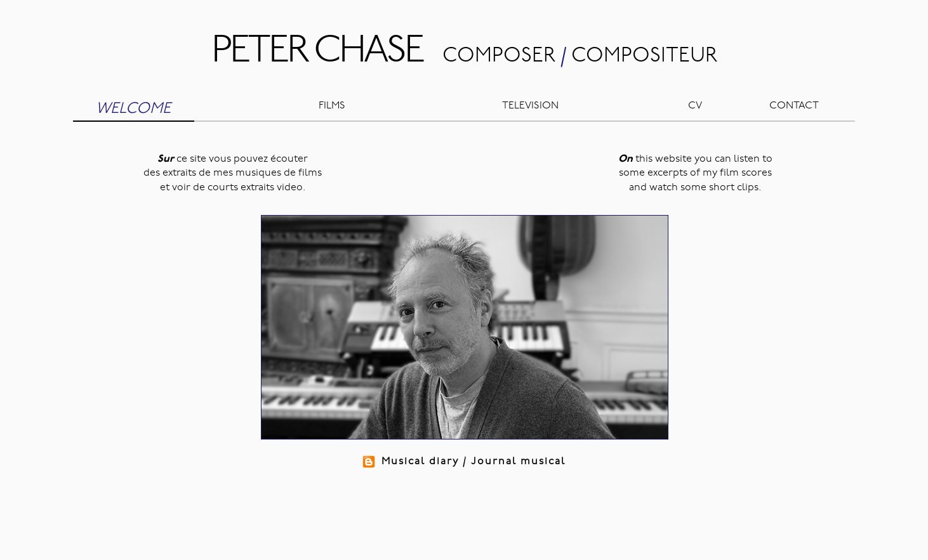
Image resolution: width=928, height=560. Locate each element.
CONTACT (794, 106)
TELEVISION (530, 106)
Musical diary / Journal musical (464, 462)
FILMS (332, 106)
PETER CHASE (317, 52)
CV (695, 106)
